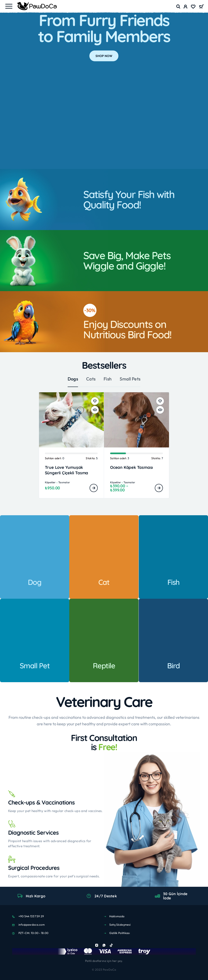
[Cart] (201, 7)
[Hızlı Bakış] (95, 410)
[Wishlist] (193, 7)
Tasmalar (64, 482)
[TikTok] (111, 945)
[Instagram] (97, 945)
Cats (91, 379)
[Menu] (9, 6)
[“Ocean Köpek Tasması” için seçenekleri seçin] (159, 488)
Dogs (73, 379)
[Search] (178, 7)
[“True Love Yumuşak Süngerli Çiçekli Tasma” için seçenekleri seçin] (94, 488)
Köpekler (50, 482)
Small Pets (130, 379)
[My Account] (186, 7)
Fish (108, 379)
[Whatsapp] (104, 945)
